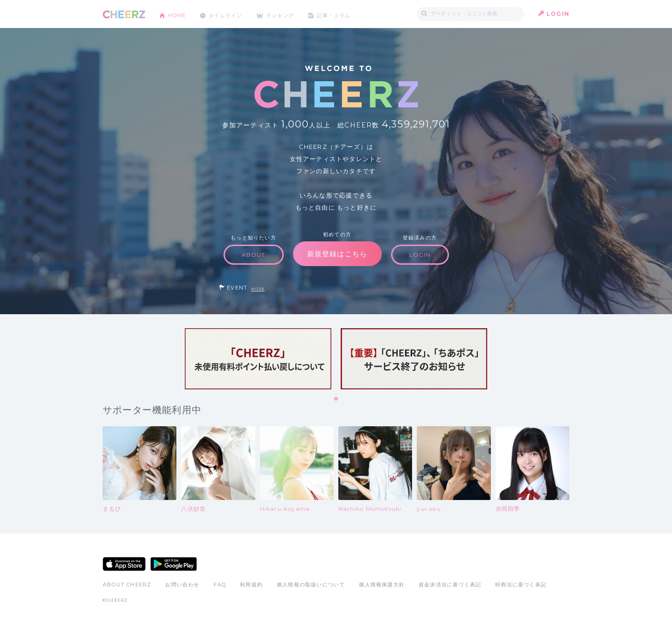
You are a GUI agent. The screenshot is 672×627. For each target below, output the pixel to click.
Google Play (174, 564)
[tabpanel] (258, 359)
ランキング (290, 14)
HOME (179, 14)
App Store (124, 564)
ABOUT (254, 255)
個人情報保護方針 (382, 585)
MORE (258, 289)
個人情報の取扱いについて (311, 585)
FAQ (220, 585)
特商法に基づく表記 (521, 585)
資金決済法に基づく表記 (450, 585)
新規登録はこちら (337, 254)
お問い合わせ (182, 585)
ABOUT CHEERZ (127, 585)
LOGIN (558, 14)
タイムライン (231, 14)
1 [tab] (336, 399)
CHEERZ (124, 14)
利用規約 (251, 585)
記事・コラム (346, 14)
